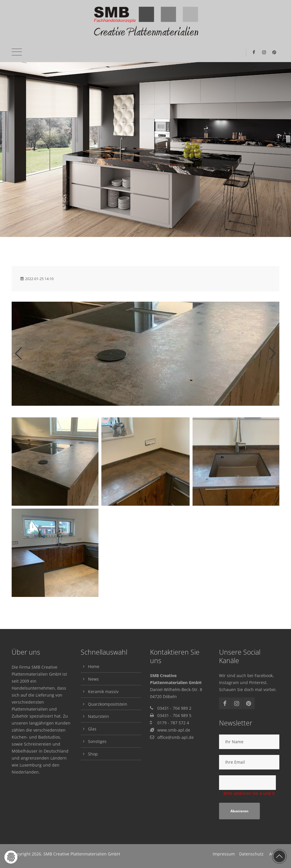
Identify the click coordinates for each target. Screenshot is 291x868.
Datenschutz (251, 854)
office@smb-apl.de (176, 737)
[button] (11, 857)
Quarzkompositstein (108, 704)
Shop (93, 754)
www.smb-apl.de (174, 730)
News (93, 679)
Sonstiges (97, 741)
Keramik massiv (103, 692)
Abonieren (239, 811)
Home (94, 666)
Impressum (224, 854)
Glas (92, 729)
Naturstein (98, 716)
